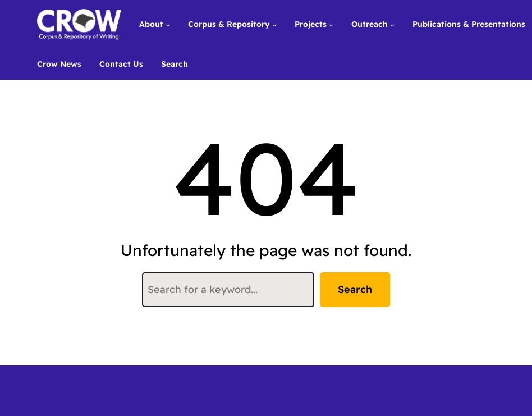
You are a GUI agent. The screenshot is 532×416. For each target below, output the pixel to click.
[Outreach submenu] (392, 24)
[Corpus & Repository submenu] (274, 24)
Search (355, 289)
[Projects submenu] (331, 24)
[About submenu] (168, 24)
